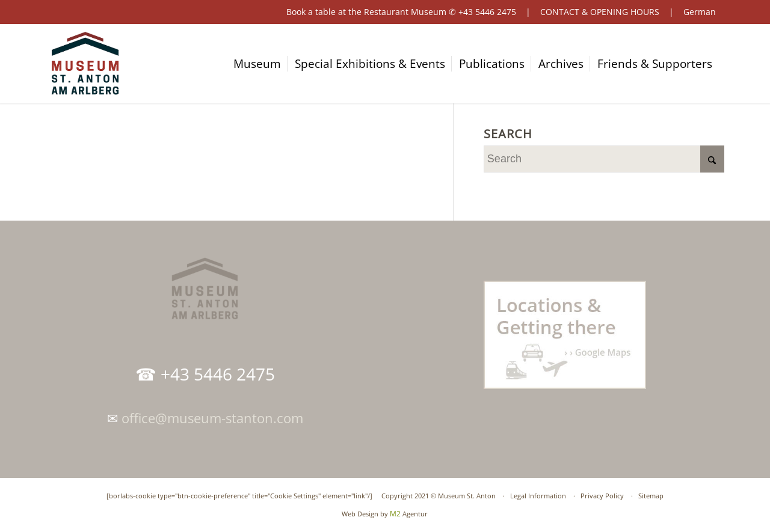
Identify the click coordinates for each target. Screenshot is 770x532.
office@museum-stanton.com (212, 418)
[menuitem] (263, 64)
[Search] (604, 159)
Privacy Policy (602, 496)
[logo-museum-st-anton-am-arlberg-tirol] (85, 64)
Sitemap (651, 496)
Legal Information (538, 496)
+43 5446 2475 (487, 12)
